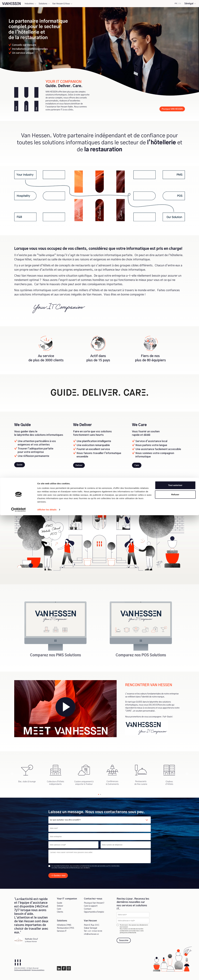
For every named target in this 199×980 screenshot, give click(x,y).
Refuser (175, 959)
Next (187, 774)
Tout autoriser (175, 950)
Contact (88, 909)
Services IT (62, 931)
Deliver (60, 906)
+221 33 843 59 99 (96, 931)
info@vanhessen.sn (93, 934)
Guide (60, 903)
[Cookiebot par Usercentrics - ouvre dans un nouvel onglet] (18, 974)
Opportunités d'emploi (94, 912)
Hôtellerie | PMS (64, 925)
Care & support (91, 906)
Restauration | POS (65, 928)
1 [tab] (99, 794)
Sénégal (189, 4)
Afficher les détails (47, 974)
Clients (60, 912)
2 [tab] (101, 794)
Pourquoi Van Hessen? (94, 903)
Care (59, 909)
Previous (12, 774)
